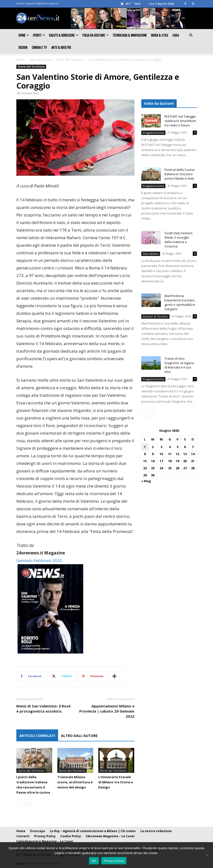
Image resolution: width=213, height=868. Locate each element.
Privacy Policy (45, 836)
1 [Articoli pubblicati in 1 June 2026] (145, 447)
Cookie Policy (71, 836)
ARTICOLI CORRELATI (37, 736)
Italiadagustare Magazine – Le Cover (45, 841)
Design (23, 47)
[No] (207, 855)
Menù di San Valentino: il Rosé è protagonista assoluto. (43, 709)
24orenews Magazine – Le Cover (110, 836)
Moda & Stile (160, 35)
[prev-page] (19, 802)
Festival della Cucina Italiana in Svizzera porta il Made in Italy (179, 174)
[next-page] (27, 802)
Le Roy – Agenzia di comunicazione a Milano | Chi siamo (93, 831)
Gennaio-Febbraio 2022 (39, 560)
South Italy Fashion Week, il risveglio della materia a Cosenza (178, 240)
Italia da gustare (95, 35)
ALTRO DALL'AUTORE (79, 736)
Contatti (23, 836)
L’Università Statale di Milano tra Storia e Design (116, 782)
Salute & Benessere (64, 35)
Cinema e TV (39, 47)
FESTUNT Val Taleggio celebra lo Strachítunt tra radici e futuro (180, 121)
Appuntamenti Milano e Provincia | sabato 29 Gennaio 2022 (107, 711)
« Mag (146, 481)
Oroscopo (38, 831)
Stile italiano (151, 254)
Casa (176, 35)
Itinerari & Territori (155, 316)
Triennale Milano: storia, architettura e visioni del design (75, 782)
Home (24, 35)
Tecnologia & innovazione (130, 35)
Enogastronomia (153, 133)
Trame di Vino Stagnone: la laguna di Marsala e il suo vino (179, 365)
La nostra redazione (156, 831)
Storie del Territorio (70, 60)
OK (94, 861)
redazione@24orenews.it (41, 3)
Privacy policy (114, 861)
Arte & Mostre (61, 47)
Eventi (39, 35)
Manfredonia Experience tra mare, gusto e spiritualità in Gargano (180, 302)
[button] (191, 35)
